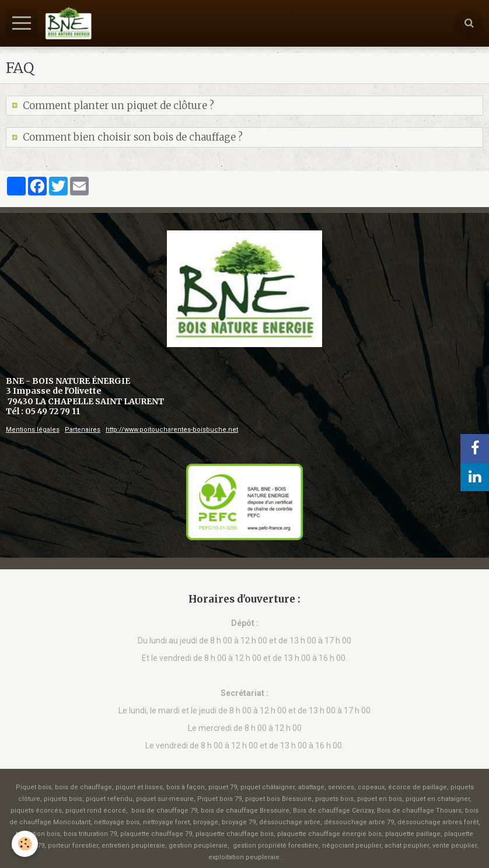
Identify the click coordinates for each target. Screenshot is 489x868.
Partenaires (83, 430)
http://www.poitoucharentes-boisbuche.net (172, 430)
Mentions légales (33, 430)
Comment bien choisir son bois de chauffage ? (132, 137)
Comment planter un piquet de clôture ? (117, 106)
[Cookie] (25, 844)
